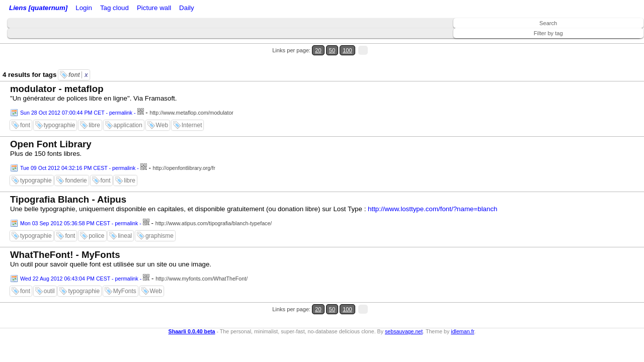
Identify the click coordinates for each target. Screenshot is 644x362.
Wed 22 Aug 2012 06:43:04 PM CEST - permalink (79, 260)
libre (94, 107)
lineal (125, 218)
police (96, 218)
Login (97, 9)
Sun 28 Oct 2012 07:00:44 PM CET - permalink (76, 95)
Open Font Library (51, 126)
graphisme (159, 218)
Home (77, 9)
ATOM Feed (165, 9)
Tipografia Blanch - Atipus (68, 181)
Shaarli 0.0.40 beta (192, 301)
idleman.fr (462, 301)
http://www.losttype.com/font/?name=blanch (432, 191)
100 (618, 44)
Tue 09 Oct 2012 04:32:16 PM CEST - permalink (78, 150)
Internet (192, 107)
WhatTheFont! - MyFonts (65, 237)
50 (607, 44)
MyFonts (125, 273)
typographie (60, 107)
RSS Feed (124, 9)
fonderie (76, 162)
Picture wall (235, 9)
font (78, 57)
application (128, 107)
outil (49, 273)
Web (162, 107)
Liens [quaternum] (36, 9)
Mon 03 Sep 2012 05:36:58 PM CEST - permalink (79, 205)
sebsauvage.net (404, 301)
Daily (263, 9)
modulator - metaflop (57, 71)
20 (597, 44)
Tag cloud (200, 9)
